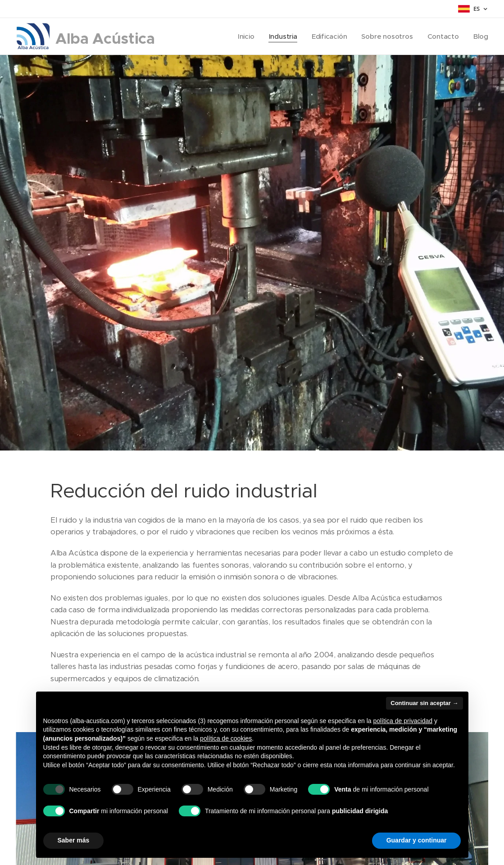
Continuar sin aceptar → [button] (424, 703)
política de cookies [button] (226, 738)
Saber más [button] (74, 840)
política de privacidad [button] (403, 721)
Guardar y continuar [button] (417, 840)
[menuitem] (244, 36)
